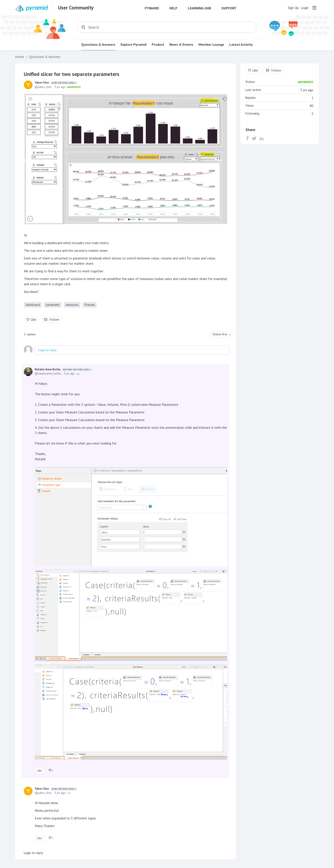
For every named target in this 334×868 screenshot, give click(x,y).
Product (158, 45)
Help (173, 8)
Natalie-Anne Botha (63, 369)
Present (90, 305)
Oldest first (220, 334)
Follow (54, 319)
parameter (53, 305)
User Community (76, 8)
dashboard (33, 305)
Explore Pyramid (134, 45)
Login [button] (305, 8)
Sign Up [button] (293, 8)
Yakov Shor (56, 83)
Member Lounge (211, 45)
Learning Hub (199, 8)
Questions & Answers (98, 45)
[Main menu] (314, 8)
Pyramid (152, 8)
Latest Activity (241, 45)
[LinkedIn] (262, 138)
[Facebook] (247, 138)
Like (34, 319)
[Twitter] (254, 138)
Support (229, 8)
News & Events (181, 45)
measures (72, 305)
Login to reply (47, 350)
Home (20, 57)
